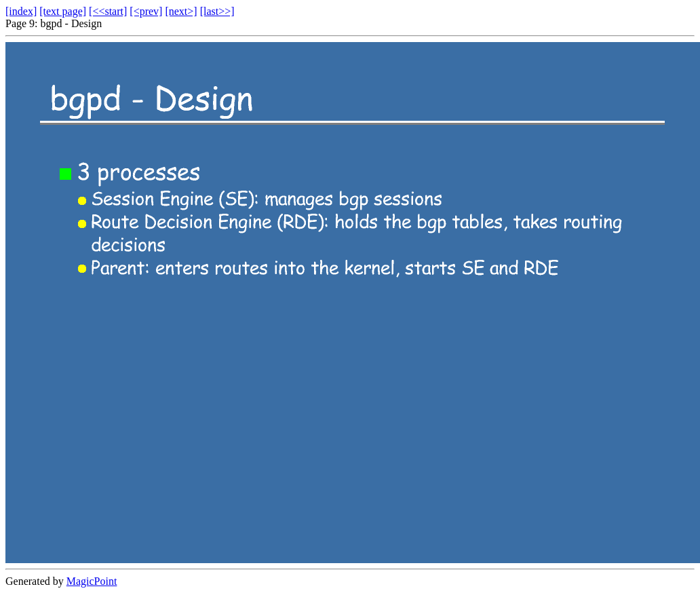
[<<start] (108, 11)
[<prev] (146, 11)
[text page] (63, 11)
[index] (21, 11)
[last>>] (217, 11)
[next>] (181, 11)
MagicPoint (92, 581)
